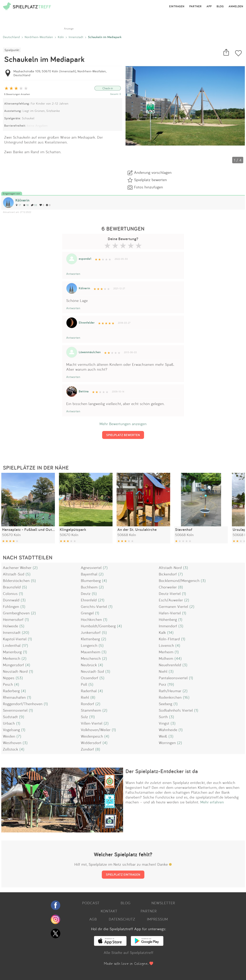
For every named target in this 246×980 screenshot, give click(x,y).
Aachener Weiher (17, 568)
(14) (170, 632)
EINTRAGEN (177, 6)
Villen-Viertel (92, 723)
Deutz (86, 593)
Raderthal (89, 691)
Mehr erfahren (212, 802)
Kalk (162, 632)
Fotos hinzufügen (149, 187)
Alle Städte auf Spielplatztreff (129, 952)
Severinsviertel (15, 710)
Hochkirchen (91, 619)
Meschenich (91, 658)
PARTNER (196, 6)
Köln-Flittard (169, 639)
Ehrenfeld (89, 600)
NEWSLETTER (163, 903)
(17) (25, 645)
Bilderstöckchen (16, 580)
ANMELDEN (236, 6)
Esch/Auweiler (171, 600)
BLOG (220, 6)
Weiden (9, 736)
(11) (92, 717)
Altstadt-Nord (170, 568)
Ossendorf (90, 678)
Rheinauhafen (14, 697)
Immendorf (168, 626)
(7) (105, 568)
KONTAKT (109, 911)
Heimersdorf (13, 619)
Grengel (87, 613)
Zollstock (11, 749)
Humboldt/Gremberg (98, 626)
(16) (186, 697)
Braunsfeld (12, 587)
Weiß (163, 736)
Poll (84, 684)
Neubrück (89, 665)
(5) (28, 574)
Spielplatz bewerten (151, 180)
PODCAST (91, 903)
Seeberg (166, 704)
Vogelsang (11, 730)
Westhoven (12, 743)
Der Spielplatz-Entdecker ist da (162, 771)
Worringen (167, 743)
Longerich (89, 645)
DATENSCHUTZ (122, 919)
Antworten (73, 274)
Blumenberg (91, 580)
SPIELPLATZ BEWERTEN (123, 435)
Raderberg (11, 691)
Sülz (84, 717)
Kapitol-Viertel (15, 639)
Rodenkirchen (170, 697)
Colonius (10, 593)
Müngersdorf (13, 665)
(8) (181, 587)
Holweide (11, 626)
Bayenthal (89, 574)
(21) (101, 600)
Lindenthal (12, 645)
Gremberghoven (16, 613)
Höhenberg (168, 619)
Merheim (166, 652)
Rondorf (88, 704)
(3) (186, 568)
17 (18, 205)
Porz (163, 684)
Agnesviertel (91, 568)
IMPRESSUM (157, 919)
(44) (178, 658)
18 (26, 205)
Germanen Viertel (173, 606)
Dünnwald (11, 600)
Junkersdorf (91, 632)
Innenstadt (76, 37)
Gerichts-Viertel (94, 606)
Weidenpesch (92, 736)
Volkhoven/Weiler (96, 730)
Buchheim (89, 587)
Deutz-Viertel (170, 593)
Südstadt (10, 717)
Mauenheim (91, 652)
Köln (61, 37)
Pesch (8, 684)
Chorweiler (168, 587)
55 (34, 205)
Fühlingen (11, 606)
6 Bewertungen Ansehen (17, 94)
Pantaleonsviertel (173, 678)
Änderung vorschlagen (153, 172)
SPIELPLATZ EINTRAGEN (123, 874)
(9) (22, 717)
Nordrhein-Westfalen (39, 37)
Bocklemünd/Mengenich (179, 580)
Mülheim (166, 658)
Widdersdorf (91, 743)
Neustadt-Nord (15, 671)
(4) (105, 580)
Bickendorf (168, 574)
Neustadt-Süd (92, 671)
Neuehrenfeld (170, 665)
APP (209, 6)
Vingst (164, 723)
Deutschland (11, 37)
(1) (21, 593)
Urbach (9, 723)
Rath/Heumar (170, 691)
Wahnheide (168, 730)
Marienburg (12, 652)
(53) (19, 678)
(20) (26, 632)
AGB (93, 919)
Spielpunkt (12, 50)
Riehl (85, 697)
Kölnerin (22, 200)
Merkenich (12, 658)
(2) (35, 568)
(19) (171, 684)
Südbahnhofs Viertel (176, 710)
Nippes (9, 678)
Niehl (163, 671)
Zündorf (87, 749)
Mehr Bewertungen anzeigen (123, 424)
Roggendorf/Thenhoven (23, 704)
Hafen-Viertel (170, 613)
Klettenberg (90, 639)
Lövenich (166, 645)
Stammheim (91, 710)
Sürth (163, 717)
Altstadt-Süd (14, 574)
